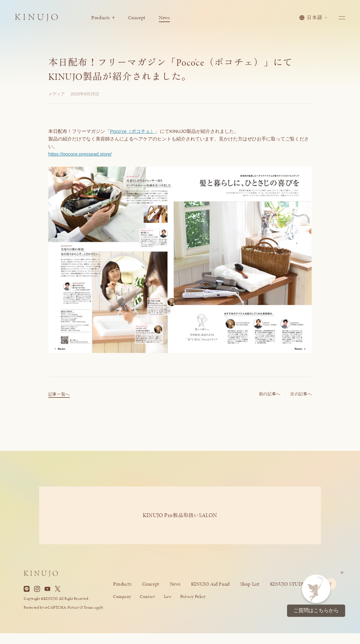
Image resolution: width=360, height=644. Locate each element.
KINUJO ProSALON (180, 515)
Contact (147, 596)
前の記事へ (270, 399)
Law (168, 596)
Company (122, 596)
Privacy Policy (193, 596)
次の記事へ (301, 399)
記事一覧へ (59, 399)
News (164, 18)
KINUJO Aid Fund (210, 584)
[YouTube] (48, 589)
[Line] (27, 589)
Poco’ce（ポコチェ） (132, 131)
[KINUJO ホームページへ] (36, 18)
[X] (58, 589)
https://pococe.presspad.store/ (80, 154)
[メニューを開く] (342, 18)
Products (103, 18)
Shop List (250, 584)
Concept (137, 18)
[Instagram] (37, 589)
